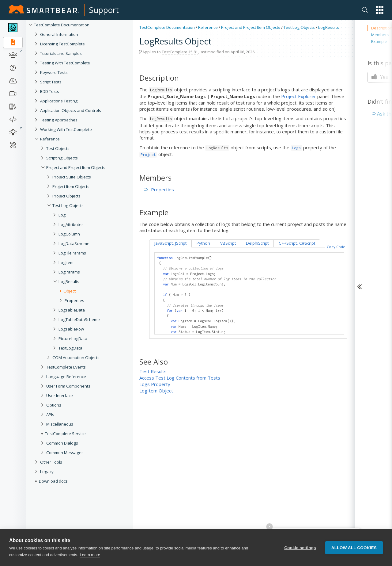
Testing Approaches (59, 120)
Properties (74, 300)
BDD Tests (50, 91)
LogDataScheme (74, 243)
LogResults (69, 281)
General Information (59, 34)
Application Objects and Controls (71, 110)
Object (70, 291)
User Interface (60, 396)
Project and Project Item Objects (76, 167)
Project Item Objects (71, 186)
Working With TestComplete (66, 129)
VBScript (228, 243)
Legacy (47, 472)
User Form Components (68, 386)
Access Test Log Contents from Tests (180, 378)
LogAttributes (71, 224)
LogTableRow (71, 329)
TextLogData (70, 348)
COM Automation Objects (76, 358)
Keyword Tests (54, 72)
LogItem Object (156, 391)
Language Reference (66, 377)
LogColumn (69, 234)
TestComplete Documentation (62, 25)
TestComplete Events (66, 367)
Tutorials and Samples (61, 53)
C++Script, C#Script (297, 243)
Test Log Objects (68, 205)
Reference (50, 139)
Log (62, 215)
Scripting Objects (62, 158)
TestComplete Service (65, 434)
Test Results (153, 371)
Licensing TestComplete (62, 44)
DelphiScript (257, 243)
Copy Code (336, 247)
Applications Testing (59, 101)
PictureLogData (73, 338)
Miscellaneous (60, 424)
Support (104, 10)
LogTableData (72, 310)
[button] (380, 10)
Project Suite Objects (72, 177)
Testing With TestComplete (65, 63)
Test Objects (58, 148)
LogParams (69, 272)
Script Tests (51, 82)
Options (54, 405)
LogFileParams (72, 253)
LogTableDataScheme (79, 319)
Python (203, 243)
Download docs (53, 481)
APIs (50, 415)
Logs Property (155, 384)
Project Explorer (299, 96)
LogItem (66, 262)
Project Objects (66, 196)
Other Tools (51, 462)
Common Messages (65, 453)
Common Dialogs (62, 443)
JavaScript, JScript (170, 243)
